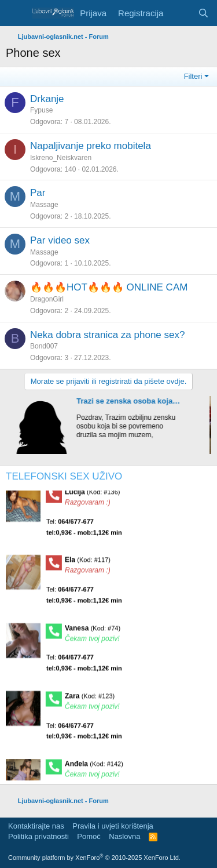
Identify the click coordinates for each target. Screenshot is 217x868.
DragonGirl (47, 299)
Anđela (94, 767)
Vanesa (93, 631)
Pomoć (89, 836)
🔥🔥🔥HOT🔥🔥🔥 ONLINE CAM (109, 287)
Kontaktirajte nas (36, 826)
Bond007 (44, 346)
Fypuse (41, 110)
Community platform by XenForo (94, 858)
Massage (44, 205)
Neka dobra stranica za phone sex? (107, 335)
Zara (90, 699)
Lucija (93, 495)
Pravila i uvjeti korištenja (113, 826)
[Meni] (16, 13)
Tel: (84, 530)
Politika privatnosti (38, 836)
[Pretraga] (203, 13)
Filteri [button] (193, 76)
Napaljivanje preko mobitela (91, 146)
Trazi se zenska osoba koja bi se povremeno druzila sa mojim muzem (132, 401)
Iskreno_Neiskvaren (61, 158)
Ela (88, 564)
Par (38, 193)
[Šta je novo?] (180, 13)
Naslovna (124, 836)
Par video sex (60, 240)
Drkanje (47, 99)
